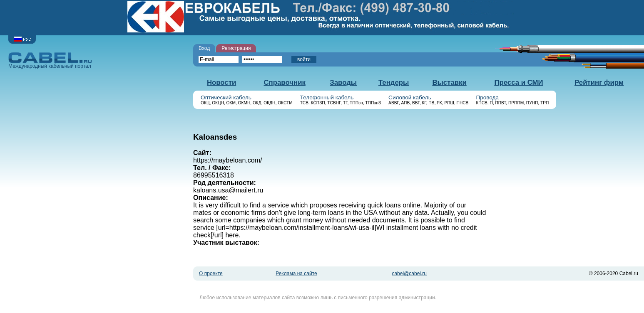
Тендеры (394, 83)
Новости (221, 83)
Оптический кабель (226, 97)
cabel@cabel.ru (409, 274)
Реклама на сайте (296, 274)
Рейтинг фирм (599, 83)
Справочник (285, 83)
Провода (487, 97)
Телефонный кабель (327, 97)
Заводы (343, 83)
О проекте (211, 274)
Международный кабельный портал (50, 60)
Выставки (449, 83)
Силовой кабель (410, 97)
